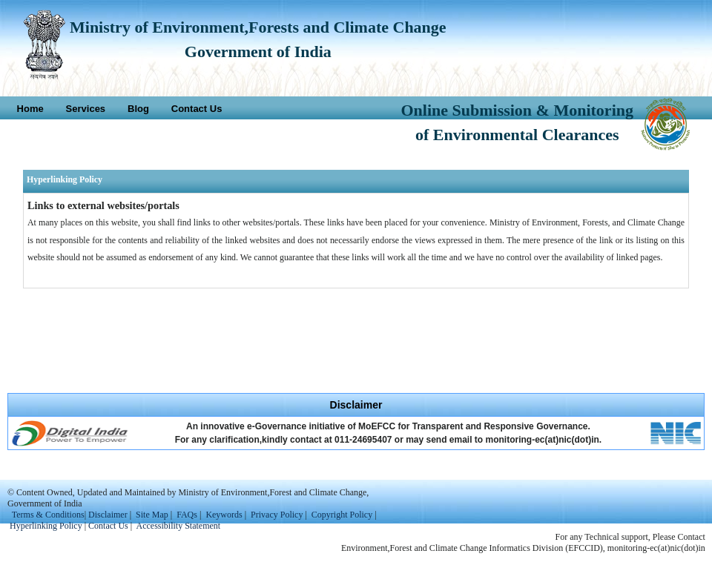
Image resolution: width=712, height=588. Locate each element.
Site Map (152, 515)
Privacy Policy (278, 515)
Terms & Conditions (48, 515)
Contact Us (197, 109)
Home (30, 109)
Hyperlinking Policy (46, 526)
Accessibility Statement (179, 526)
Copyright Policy (342, 515)
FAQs (187, 515)
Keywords (224, 515)
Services (86, 109)
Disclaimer (108, 515)
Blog (138, 109)
